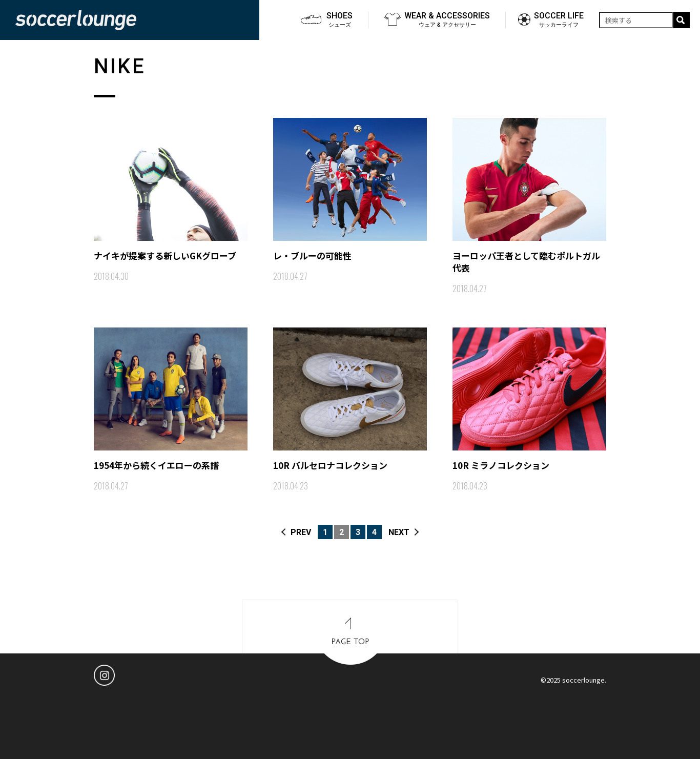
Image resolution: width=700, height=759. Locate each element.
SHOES (339, 20)
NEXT (399, 532)
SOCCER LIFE (559, 20)
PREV (301, 532)
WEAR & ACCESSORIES (447, 20)
